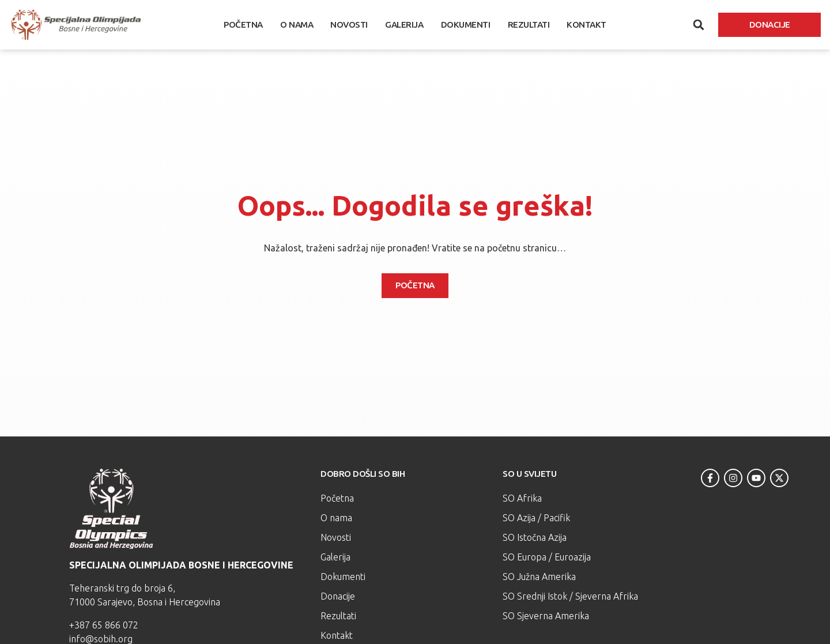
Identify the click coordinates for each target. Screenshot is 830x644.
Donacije (338, 596)
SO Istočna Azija (535, 537)
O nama (297, 25)
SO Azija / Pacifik (536, 518)
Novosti (349, 25)
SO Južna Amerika (539, 577)
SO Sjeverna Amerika (546, 616)
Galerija (404, 25)
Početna (243, 25)
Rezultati (529, 25)
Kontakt (586, 25)
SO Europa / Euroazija (547, 557)
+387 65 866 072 (104, 625)
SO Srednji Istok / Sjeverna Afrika (570, 596)
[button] (699, 25)
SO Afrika (522, 498)
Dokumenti (466, 25)
